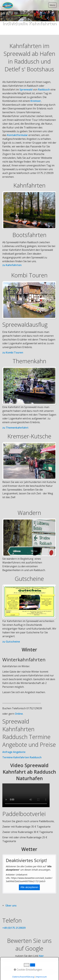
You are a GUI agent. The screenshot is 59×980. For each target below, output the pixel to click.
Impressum (31, 969)
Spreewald (26, 90)
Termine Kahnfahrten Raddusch (22, 757)
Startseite (7, 969)
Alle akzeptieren (29, 887)
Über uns (11, 906)
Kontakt (19, 969)
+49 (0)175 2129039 (14, 928)
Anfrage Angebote (14, 752)
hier (41, 956)
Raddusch (44, 90)
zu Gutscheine (11, 642)
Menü (52, 5)
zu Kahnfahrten (12, 265)
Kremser (36, 101)
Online (19, 714)
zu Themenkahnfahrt (15, 428)
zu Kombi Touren (13, 352)
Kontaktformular (17, 135)
